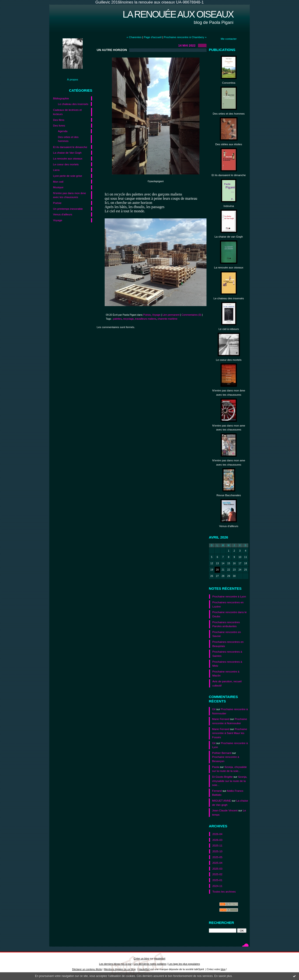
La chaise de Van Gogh (67, 153)
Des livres (59, 125)
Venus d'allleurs (229, 526)
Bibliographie (61, 98)
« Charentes (134, 37)
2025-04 (217, 863)
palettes (117, 319)
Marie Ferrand (221, 719)
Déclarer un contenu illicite (87, 969)
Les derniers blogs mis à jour (115, 964)
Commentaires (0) (191, 315)
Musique (58, 187)
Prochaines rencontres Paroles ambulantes (226, 624)
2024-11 (217, 886)
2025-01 (217, 880)
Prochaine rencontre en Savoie (227, 634)
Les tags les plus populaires (184, 964)
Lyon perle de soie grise (68, 176)
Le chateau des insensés (73, 104)
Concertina (229, 83)
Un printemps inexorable (68, 209)
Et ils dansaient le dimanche (70, 147)
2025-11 (217, 845)
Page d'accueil (153, 37)
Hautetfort (160, 958)
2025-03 (217, 869)
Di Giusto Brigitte (222, 777)
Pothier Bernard (222, 753)
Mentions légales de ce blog (120, 969)
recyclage (128, 319)
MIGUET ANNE (222, 801)
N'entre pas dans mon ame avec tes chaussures (229, 428)
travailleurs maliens (146, 319)
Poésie (57, 203)
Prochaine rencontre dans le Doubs (230, 614)
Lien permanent (171, 315)
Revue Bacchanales (229, 495)
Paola (216, 767)
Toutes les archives (224, 891)
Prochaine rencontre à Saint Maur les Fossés (230, 733)
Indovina (229, 206)
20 (217, 570)
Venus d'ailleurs (63, 214)
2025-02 (217, 874)
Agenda (63, 131)
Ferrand (217, 791)
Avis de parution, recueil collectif (227, 683)
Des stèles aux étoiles (229, 144)
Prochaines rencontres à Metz (227, 664)
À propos (73, 79)
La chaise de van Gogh (229, 237)
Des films (59, 120)
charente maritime (168, 319)
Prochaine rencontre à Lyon (229, 596)
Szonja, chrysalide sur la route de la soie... (230, 781)
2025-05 (217, 857)
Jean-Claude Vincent (225, 810)
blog (223, 969)
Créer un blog (141, 958)
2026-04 (217, 834)
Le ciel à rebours (229, 329)
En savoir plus (223, 976)
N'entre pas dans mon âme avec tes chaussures (69, 195)
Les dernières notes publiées (150, 964)
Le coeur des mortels (66, 164)
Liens (56, 170)
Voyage (58, 220)
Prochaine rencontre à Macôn (226, 674)
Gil (214, 709)
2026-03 (217, 840)
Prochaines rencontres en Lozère (228, 604)
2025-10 (217, 851)
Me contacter (229, 39)
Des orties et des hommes (68, 139)
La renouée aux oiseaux (178, 14)
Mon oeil (58, 182)
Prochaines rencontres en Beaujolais (228, 644)
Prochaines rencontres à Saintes (227, 654)
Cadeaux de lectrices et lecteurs (67, 112)
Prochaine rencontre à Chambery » (185, 37)
